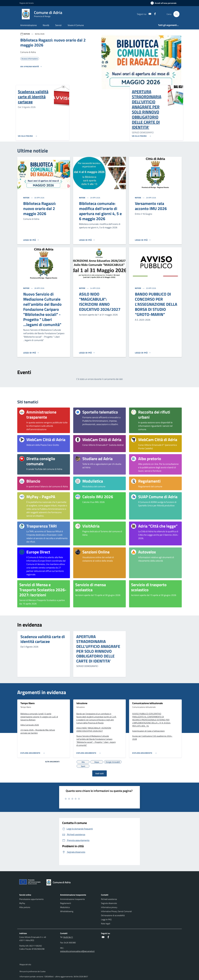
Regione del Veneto (27, 3)
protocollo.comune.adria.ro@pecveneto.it (77, 951)
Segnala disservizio (109, 903)
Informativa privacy (109, 907)
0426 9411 (68, 937)
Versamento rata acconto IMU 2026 (151, 206)
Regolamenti (66, 903)
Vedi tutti (99, 773)
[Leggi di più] (31, 240)
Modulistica (65, 907)
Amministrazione (28, 25)
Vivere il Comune (76, 25)
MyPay (22, 903)
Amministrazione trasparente (72, 899)
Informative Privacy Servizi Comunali (116, 911)
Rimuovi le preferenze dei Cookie (33, 971)
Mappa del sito (25, 964)
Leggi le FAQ (106, 919)
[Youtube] (149, 14)
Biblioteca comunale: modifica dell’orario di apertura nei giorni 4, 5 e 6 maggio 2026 (100, 211)
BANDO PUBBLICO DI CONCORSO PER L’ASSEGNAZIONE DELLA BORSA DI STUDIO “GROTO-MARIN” (156, 304)
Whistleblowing (67, 911)
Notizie (27, 198)
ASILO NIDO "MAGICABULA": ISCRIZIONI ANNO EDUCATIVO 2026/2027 (100, 302)
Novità (46, 25)
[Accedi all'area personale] (165, 3)
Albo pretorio (25, 907)
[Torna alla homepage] (60, 882)
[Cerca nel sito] (176, 14)
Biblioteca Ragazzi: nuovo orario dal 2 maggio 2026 (40, 208)
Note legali (106, 924)
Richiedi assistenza (109, 899)
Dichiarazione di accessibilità (113, 915)
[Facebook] (154, 14)
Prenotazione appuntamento (31, 899)
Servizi (58, 25)
